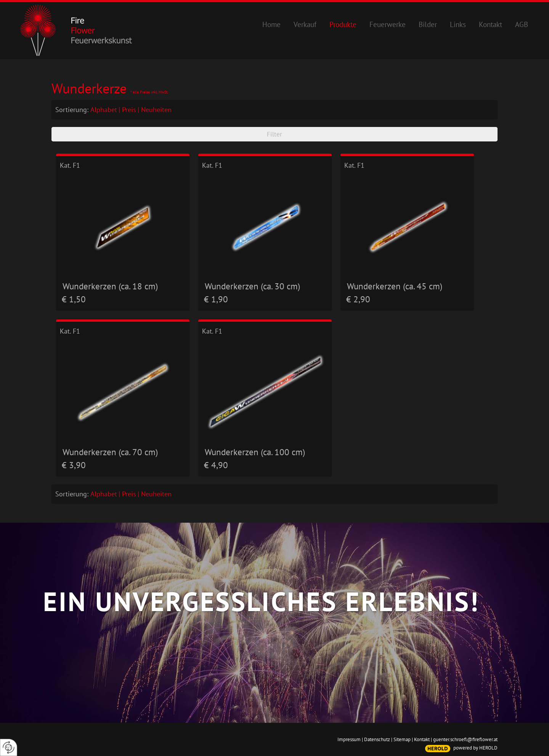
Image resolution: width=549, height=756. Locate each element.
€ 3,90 (74, 465)
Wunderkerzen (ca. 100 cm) (255, 452)
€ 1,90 (216, 299)
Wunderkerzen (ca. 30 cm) (252, 286)
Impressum (349, 739)
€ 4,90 (216, 465)
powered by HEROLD (475, 748)
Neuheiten (156, 110)
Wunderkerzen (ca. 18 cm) (110, 286)
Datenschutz (377, 739)
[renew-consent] (9, 747)
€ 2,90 (358, 299)
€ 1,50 (74, 299)
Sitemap (402, 739)
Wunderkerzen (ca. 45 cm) (395, 286)
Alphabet (104, 110)
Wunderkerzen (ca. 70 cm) (110, 452)
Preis (129, 110)
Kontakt (422, 739)
